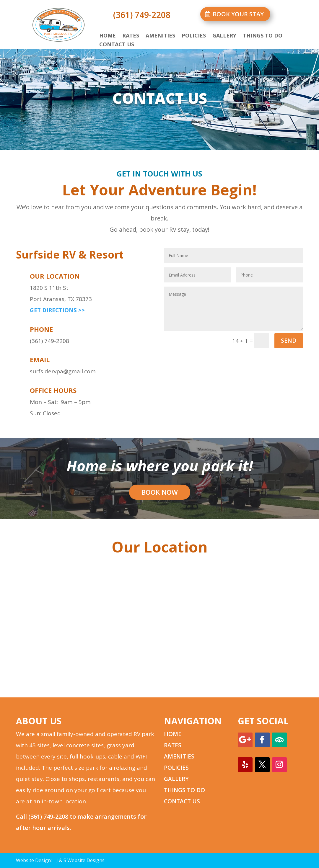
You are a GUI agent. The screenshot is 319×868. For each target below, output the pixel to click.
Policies (194, 36)
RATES (173, 745)
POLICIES (176, 768)
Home (108, 36)
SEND (289, 340)
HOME (173, 734)
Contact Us (117, 45)
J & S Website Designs (80, 860)
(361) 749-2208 (48, 816)
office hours (53, 390)
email (40, 359)
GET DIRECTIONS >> (57, 310)
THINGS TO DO (184, 790)
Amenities (160, 36)
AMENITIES (179, 756)
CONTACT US (182, 801)
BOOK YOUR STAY (238, 14)
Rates (131, 36)
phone (41, 329)
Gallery (224, 36)
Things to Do (263, 36)
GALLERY (176, 779)
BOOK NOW (160, 492)
